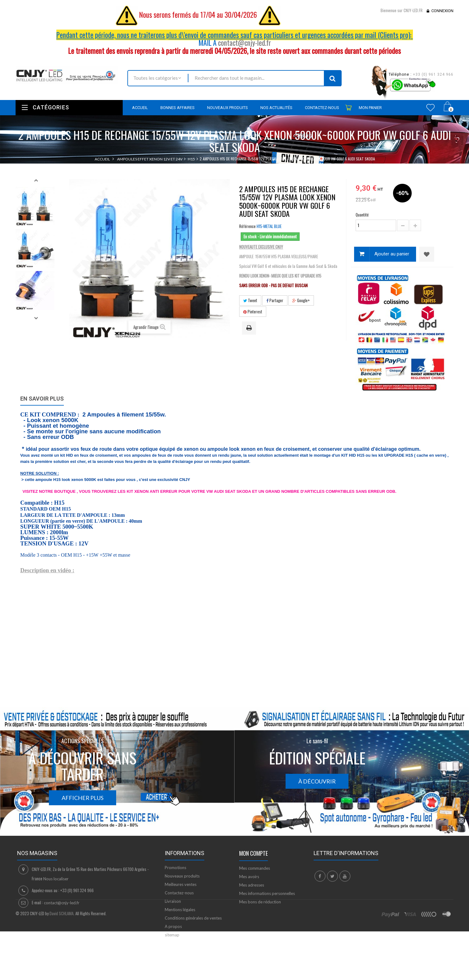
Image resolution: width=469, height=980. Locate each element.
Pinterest (253, 312)
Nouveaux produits (182, 876)
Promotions (175, 868)
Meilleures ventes (181, 884)
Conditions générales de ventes (193, 918)
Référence (247, 226)
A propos (173, 926)
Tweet (250, 300)
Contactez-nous (179, 893)
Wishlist (431, 107)
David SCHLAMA (62, 969)
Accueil (102, 159)
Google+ (301, 300)
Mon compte (253, 853)
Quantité (362, 215)
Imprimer (250, 328)
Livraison (173, 901)
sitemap (172, 935)
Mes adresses (252, 885)
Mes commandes (255, 868)
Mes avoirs (249, 877)
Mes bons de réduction (260, 902)
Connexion (442, 11)
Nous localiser (56, 879)
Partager (275, 300)
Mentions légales (180, 910)
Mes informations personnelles (267, 893)
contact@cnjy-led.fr (244, 43)
